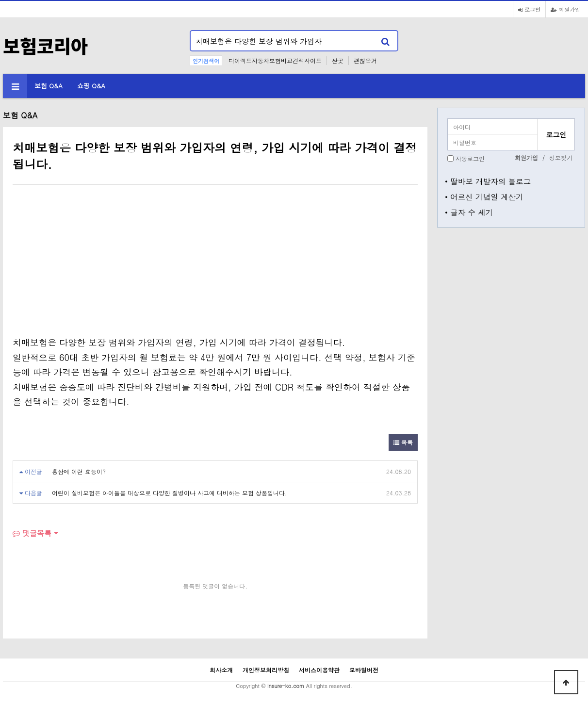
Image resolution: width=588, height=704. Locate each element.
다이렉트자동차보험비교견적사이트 (275, 60)
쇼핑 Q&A (91, 86)
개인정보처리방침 (266, 670)
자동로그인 (470, 158)
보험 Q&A (49, 86)
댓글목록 (32, 533)
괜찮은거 (365, 60)
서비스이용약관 (319, 670)
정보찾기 (561, 157)
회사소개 (221, 670)
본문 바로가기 (0, 0)
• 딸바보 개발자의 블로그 (488, 181)
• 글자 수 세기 (469, 212)
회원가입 (565, 9)
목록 (403, 442)
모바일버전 (364, 670)
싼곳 (338, 60)
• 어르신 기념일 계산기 (484, 196)
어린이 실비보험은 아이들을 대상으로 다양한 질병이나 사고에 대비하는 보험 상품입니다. (170, 493)
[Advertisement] (94, 262)
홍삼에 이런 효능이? (79, 471)
